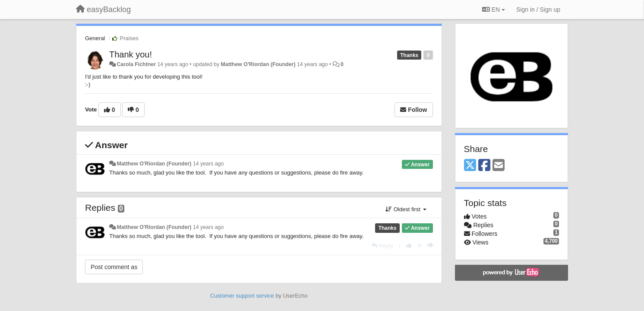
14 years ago (208, 164)
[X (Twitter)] (470, 166)
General (95, 38)
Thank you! (131, 54)
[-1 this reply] (430, 246)
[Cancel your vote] (420, 246)
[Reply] (382, 246)
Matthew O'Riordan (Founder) (258, 64)
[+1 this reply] (409, 246)
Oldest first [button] (406, 209)
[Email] (499, 166)
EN (494, 10)
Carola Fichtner (136, 64)
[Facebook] (484, 166)
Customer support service (242, 296)
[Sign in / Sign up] (538, 10)
